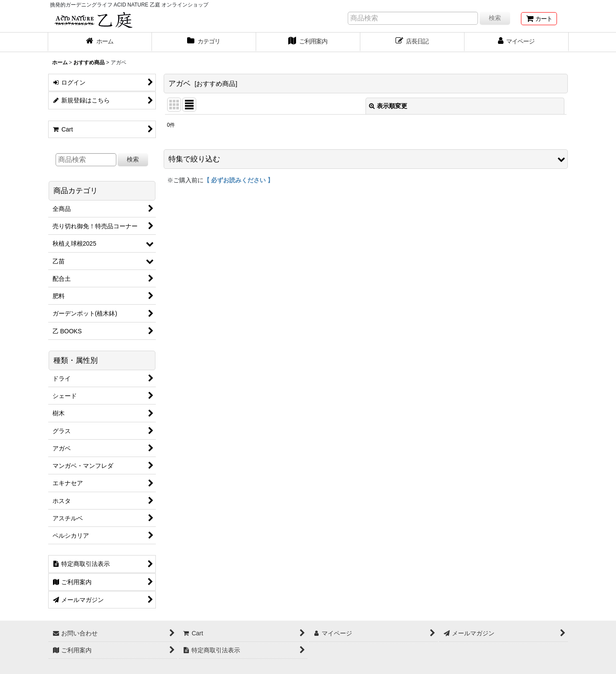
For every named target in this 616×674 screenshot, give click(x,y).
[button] (366, 159)
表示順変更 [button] (388, 106)
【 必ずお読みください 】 (239, 180)
